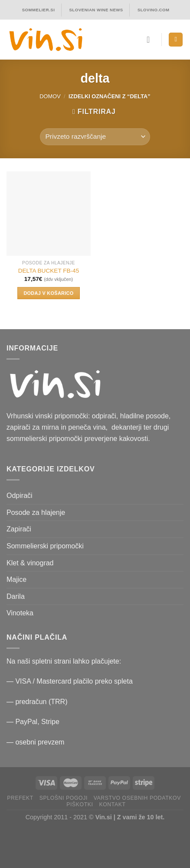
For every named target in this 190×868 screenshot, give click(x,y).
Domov (50, 96)
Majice (16, 579)
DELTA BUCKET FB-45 (49, 271)
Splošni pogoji (64, 798)
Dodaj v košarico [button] (48, 293)
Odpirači (20, 496)
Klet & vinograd (30, 563)
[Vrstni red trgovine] (95, 137)
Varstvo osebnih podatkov (137, 798)
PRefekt (20, 798)
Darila (16, 596)
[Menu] (176, 40)
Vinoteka (20, 613)
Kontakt (112, 805)
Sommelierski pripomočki (45, 546)
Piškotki (80, 805)
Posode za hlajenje (36, 512)
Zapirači (19, 529)
